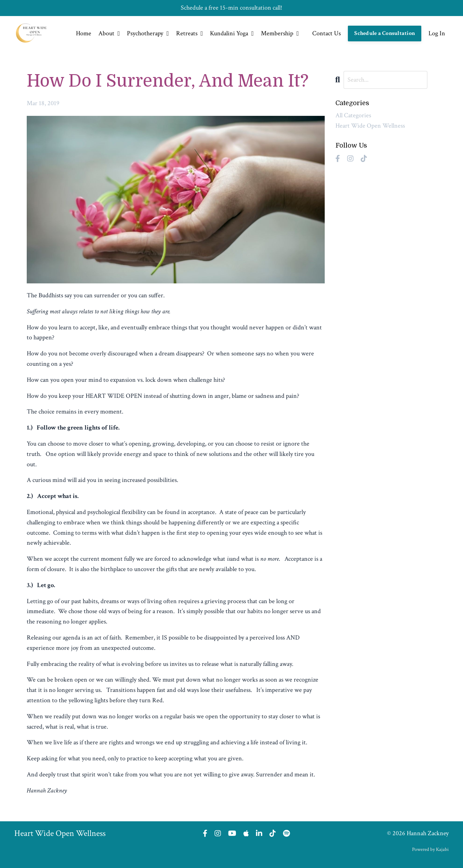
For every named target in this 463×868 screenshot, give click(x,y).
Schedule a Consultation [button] (385, 33)
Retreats (190, 33)
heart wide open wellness (370, 126)
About (109, 33)
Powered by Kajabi (430, 849)
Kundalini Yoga (232, 33)
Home (84, 33)
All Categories (353, 115)
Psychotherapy (148, 33)
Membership (280, 33)
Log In (437, 33)
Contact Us (326, 33)
